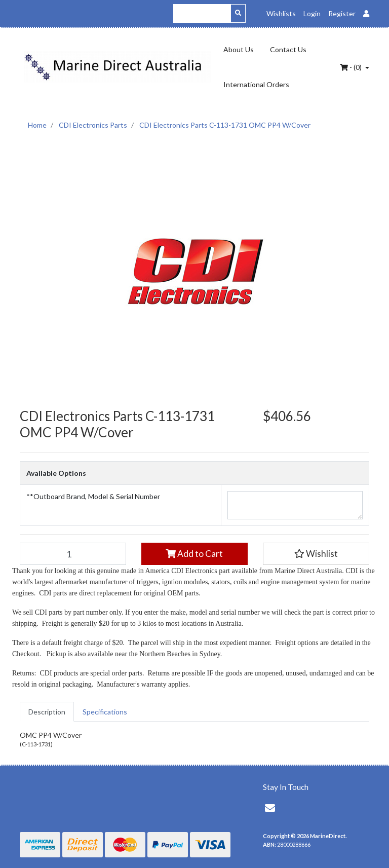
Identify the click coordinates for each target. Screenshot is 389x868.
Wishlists (281, 13)
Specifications (105, 712)
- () (352, 67)
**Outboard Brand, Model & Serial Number (93, 496)
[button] (316, 554)
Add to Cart (194, 554)
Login (312, 13)
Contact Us (288, 49)
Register (342, 13)
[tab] (47, 712)
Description (47, 712)
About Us (239, 49)
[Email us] (270, 808)
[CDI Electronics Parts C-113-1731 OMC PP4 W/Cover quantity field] (73, 554)
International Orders (256, 84)
